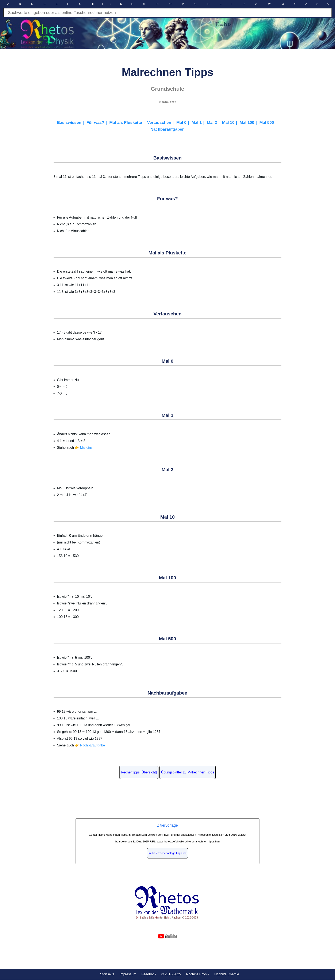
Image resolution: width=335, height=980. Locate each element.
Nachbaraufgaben (167, 129)
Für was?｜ (98, 122)
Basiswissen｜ (72, 122)
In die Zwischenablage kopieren (167, 853)
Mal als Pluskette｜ (128, 122)
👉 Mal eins (84, 448)
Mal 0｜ (184, 122)
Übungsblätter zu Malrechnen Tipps (188, 772)
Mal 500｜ (269, 122)
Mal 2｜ (214, 122)
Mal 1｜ (199, 122)
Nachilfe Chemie (227, 974)
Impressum (128, 974)
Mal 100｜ (250, 122)
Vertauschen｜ (162, 122)
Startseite (107, 974)
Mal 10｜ (231, 122)
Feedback (149, 974)
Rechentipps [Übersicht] (139, 772)
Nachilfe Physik (198, 974)
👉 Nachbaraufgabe (90, 745)
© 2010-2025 (171, 974)
